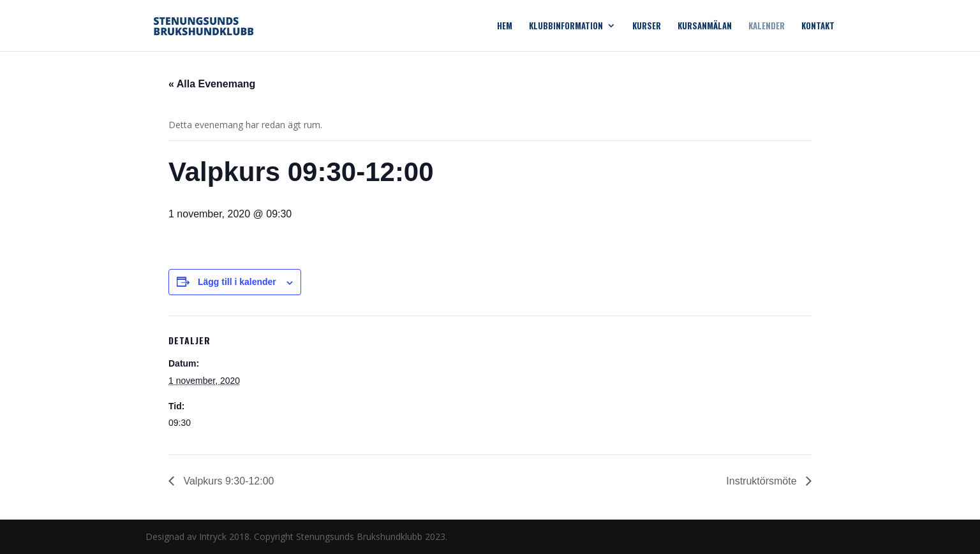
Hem (505, 26)
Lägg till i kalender (237, 282)
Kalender (767, 26)
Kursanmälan (705, 26)
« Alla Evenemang (212, 84)
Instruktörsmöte (763, 481)
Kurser (647, 26)
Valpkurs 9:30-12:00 (227, 481)
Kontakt (818, 26)
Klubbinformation (566, 26)
